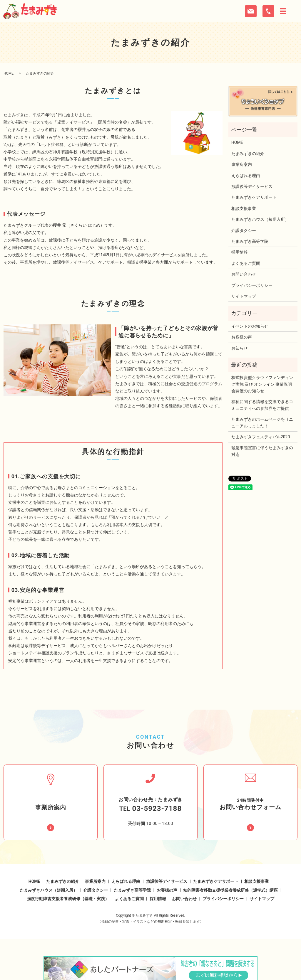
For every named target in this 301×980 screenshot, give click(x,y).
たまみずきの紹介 (248, 154)
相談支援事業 (244, 208)
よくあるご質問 (246, 263)
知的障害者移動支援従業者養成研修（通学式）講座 (230, 876)
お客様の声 (242, 337)
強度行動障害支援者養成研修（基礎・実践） (68, 884)
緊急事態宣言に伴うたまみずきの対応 (262, 451)
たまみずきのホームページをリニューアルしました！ (262, 422)
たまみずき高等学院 (250, 241)
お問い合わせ (244, 274)
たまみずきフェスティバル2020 (261, 437)
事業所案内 (242, 164)
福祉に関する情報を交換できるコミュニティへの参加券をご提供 (262, 405)
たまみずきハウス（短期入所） (260, 219)
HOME (9, 73)
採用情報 (240, 252)
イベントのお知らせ (250, 326)
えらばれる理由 (246, 176)
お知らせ (240, 348)
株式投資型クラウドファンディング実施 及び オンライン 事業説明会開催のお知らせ (262, 384)
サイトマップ (244, 296)
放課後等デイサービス (252, 186)
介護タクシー (244, 230)
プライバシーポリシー (252, 285)
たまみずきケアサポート (254, 197)
